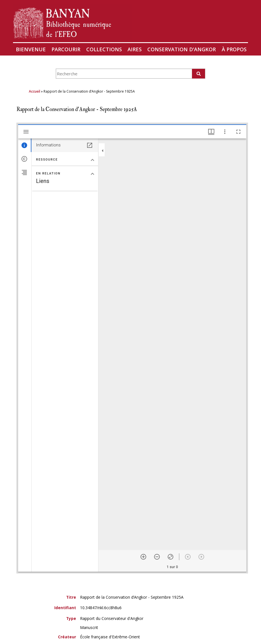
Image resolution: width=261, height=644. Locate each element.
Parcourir (66, 49)
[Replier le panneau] (103, 151)
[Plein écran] (238, 132)
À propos (234, 49)
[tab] (25, 145)
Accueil (34, 91)
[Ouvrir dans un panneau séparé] (90, 145)
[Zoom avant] (143, 557)
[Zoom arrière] (157, 557)
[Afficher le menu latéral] (26, 132)
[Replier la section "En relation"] (92, 174)
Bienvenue (31, 49)
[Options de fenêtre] (211, 132)
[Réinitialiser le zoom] (171, 557)
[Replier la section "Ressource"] (92, 160)
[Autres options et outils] (225, 132)
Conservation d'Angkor (182, 49)
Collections (104, 49)
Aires (135, 49)
